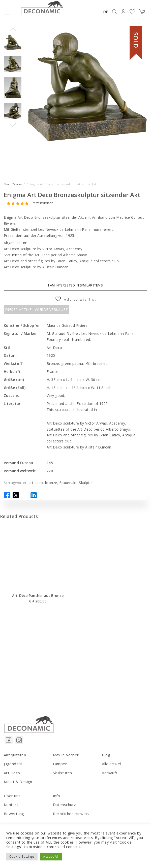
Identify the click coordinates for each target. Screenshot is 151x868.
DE (106, 12)
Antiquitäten (15, 755)
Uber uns (12, 796)
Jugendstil (13, 764)
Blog (106, 755)
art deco (36, 483)
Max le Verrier (66, 755)
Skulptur (86, 483)
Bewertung (14, 814)
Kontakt (11, 805)
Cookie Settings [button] (22, 856)
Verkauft (20, 184)
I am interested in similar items (75, 285)
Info (57, 796)
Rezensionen (43, 203)
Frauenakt (68, 483)
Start (7, 184)
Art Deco (12, 773)
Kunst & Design (18, 782)
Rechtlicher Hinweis (71, 814)
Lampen (60, 764)
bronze (51, 483)
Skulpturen (63, 773)
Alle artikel (111, 764)
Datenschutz (65, 805)
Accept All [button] (51, 856)
